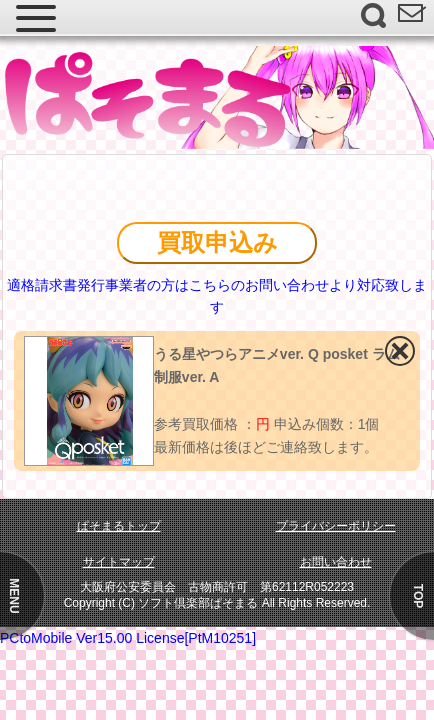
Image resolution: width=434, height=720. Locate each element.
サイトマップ (119, 562)
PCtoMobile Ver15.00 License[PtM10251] (128, 638)
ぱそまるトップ (119, 526)
